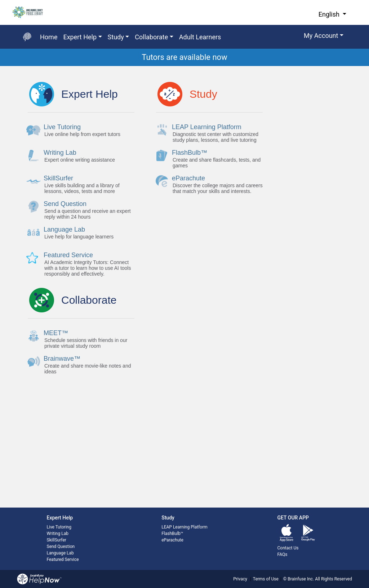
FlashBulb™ (172, 534)
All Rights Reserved (333, 579)
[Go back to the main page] (27, 37)
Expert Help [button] (80, 37)
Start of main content (0, 66)
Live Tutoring (59, 527)
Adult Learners (200, 37)
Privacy (240, 579)
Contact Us (288, 548)
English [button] (330, 14)
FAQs (283, 554)
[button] (324, 37)
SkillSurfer (57, 540)
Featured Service (63, 560)
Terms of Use (266, 579)
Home (49, 37)
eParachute (172, 540)
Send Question (61, 547)
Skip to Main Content (0, 0)
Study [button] (116, 37)
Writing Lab (58, 534)
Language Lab (60, 553)
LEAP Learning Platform (184, 527)
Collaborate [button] (151, 37)
